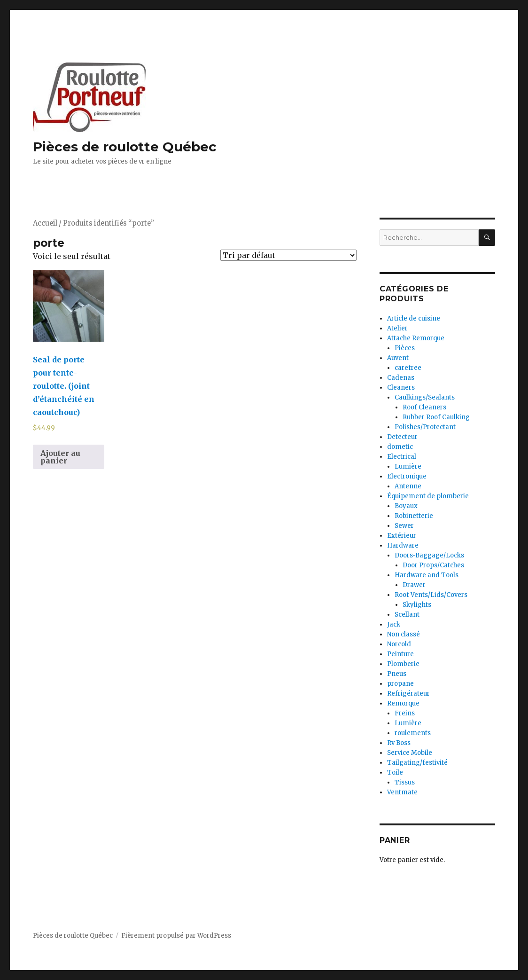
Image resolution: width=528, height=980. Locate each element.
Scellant (407, 615)
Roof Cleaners (424, 407)
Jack (394, 624)
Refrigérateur (408, 694)
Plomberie (403, 664)
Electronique (407, 476)
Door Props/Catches (433, 565)
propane (400, 684)
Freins (405, 713)
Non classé (404, 634)
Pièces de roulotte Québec (125, 147)
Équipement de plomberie (428, 496)
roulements (413, 733)
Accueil (45, 223)
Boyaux (406, 506)
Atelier (397, 328)
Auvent (398, 358)
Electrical (402, 457)
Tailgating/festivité (417, 763)
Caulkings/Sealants (425, 397)
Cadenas (401, 378)
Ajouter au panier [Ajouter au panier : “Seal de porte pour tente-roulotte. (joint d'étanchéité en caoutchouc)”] (60, 457)
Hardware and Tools (427, 575)
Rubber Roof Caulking (436, 417)
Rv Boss (399, 743)
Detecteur (402, 437)
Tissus (405, 782)
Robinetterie (414, 516)
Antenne (408, 486)
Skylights (417, 605)
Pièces (405, 348)
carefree (408, 368)
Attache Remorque (416, 338)
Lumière (408, 466)
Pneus (397, 674)
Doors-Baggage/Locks (429, 555)
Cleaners (401, 388)
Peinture (400, 654)
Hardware (403, 545)
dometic (400, 447)
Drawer (414, 585)
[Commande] (288, 255)
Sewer (404, 526)
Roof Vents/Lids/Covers (431, 595)
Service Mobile (410, 753)
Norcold (399, 644)
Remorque (403, 703)
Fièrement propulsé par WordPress (176, 936)
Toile (395, 772)
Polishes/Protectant (425, 427)
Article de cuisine (414, 318)
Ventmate (402, 792)
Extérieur (402, 536)
